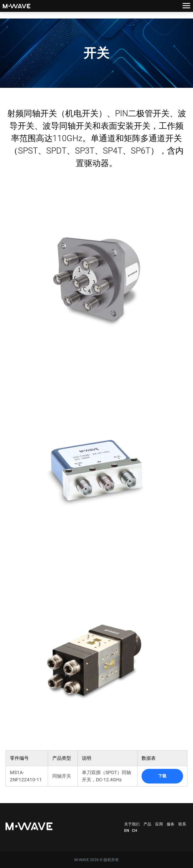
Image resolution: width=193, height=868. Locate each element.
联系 (182, 824)
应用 (159, 824)
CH (135, 830)
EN (127, 830)
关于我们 (132, 824)
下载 (162, 776)
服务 (171, 824)
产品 (147, 824)
